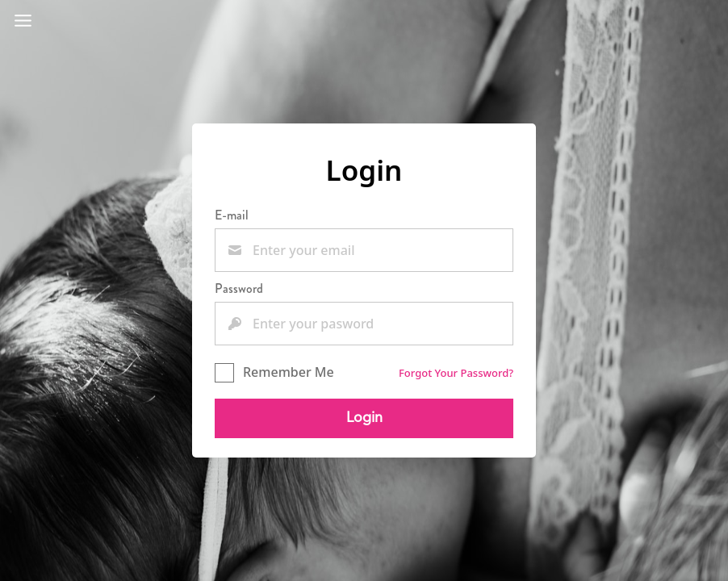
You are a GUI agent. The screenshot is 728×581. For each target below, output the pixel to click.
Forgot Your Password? (456, 373)
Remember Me (274, 372)
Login (364, 418)
